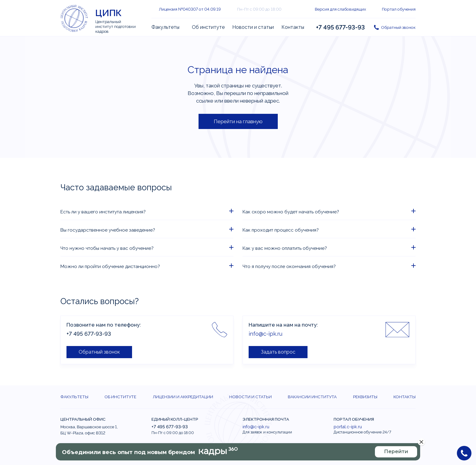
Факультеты (165, 27)
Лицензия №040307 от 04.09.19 (190, 9)
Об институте (208, 27)
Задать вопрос (278, 352)
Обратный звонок (398, 27)
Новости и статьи (253, 27)
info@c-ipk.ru (265, 334)
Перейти (396, 451)
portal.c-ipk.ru (348, 427)
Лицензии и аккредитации (183, 397)
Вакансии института (312, 397)
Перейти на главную (238, 121)
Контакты (293, 27)
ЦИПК (109, 13)
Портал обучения (399, 9)
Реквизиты (365, 397)
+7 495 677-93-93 (340, 27)
